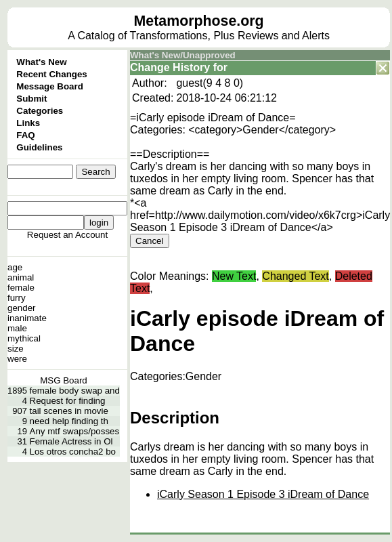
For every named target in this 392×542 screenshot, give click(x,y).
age (15, 267)
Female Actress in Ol (71, 441)
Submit (31, 99)
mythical (24, 338)
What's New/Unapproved (183, 55)
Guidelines (39, 147)
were (17, 359)
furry (17, 298)
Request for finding (68, 401)
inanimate (27, 318)
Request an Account (67, 235)
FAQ (25, 135)
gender (22, 308)
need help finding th (69, 421)
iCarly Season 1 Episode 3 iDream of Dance (263, 494)
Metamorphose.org (199, 21)
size (16, 349)
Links (28, 123)
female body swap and (75, 391)
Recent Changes (51, 74)
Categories (40, 111)
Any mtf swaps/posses (75, 431)
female (21, 288)
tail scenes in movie (69, 411)
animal (21, 277)
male (17, 328)
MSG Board (64, 380)
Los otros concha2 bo (73, 452)
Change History (170, 67)
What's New (41, 62)
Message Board (50, 86)
